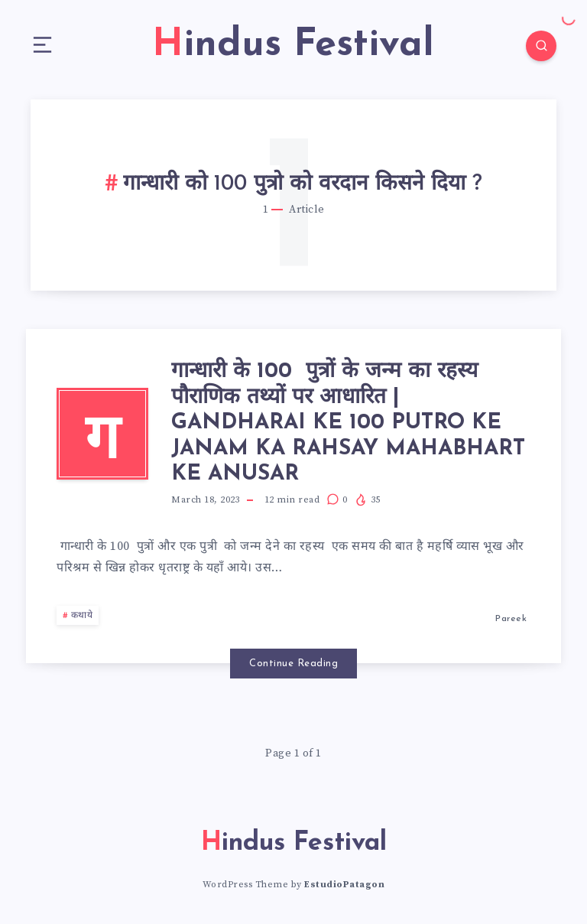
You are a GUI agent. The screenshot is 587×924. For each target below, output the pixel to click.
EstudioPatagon (344, 885)
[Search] (541, 46)
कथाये (82, 616)
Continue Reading (293, 664)
